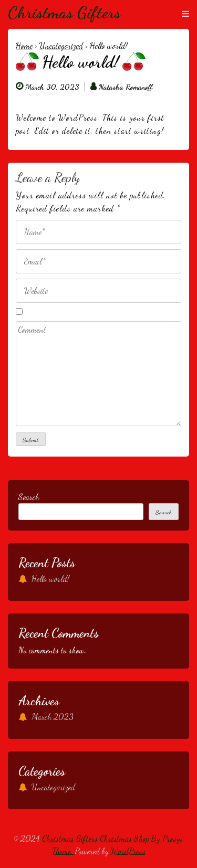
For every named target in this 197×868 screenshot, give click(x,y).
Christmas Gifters (64, 13)
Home (24, 45)
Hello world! (50, 579)
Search (29, 497)
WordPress (128, 851)
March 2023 (53, 717)
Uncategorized (61, 45)
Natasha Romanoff (126, 87)
